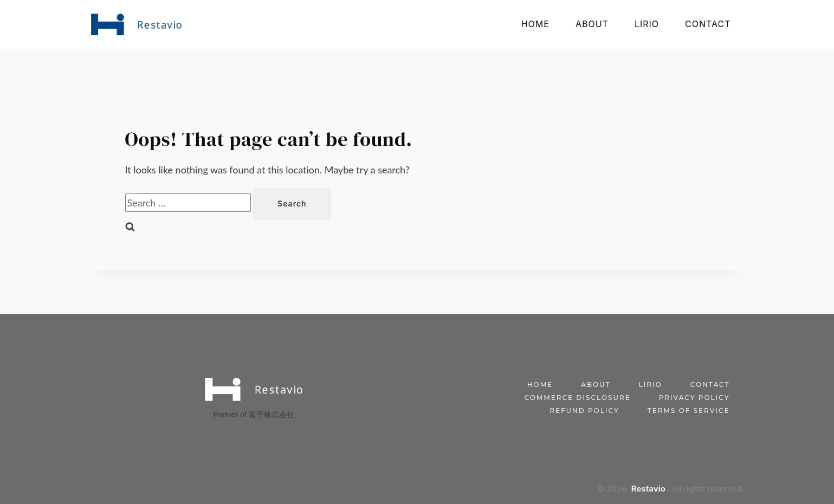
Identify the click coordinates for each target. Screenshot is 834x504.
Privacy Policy (694, 398)
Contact (708, 24)
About (592, 24)
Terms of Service (689, 411)
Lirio (647, 24)
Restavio (648, 489)
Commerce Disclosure (578, 398)
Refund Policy (584, 411)
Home (535, 24)
